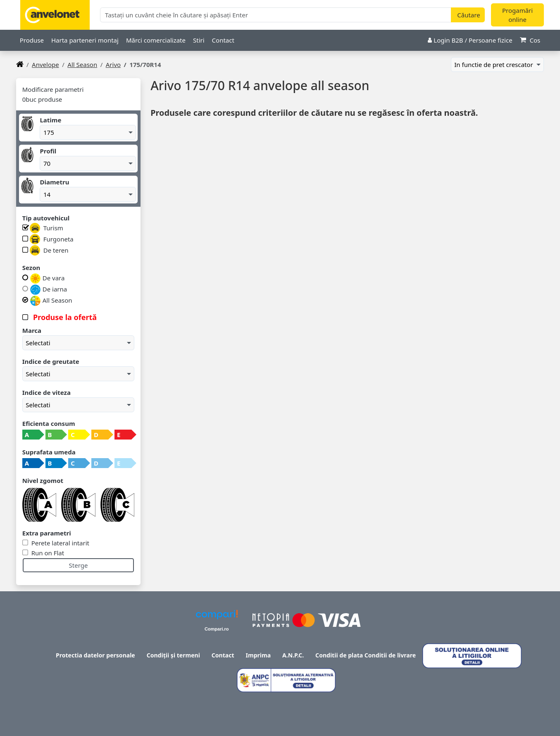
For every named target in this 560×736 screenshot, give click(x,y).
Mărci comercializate (156, 40)
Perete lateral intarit (60, 543)
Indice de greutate (51, 361)
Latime (50, 120)
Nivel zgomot (43, 480)
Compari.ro (217, 629)
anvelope (45, 65)
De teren (49, 250)
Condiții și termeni (173, 655)
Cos (530, 40)
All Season (82, 65)
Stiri (199, 40)
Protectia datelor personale (95, 655)
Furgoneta (52, 239)
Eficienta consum (49, 423)
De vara (48, 278)
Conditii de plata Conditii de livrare (366, 655)
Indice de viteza (46, 392)
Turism (46, 228)
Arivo (113, 65)
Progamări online (517, 15)
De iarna (49, 290)
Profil (48, 151)
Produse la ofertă (64, 317)
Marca (32, 330)
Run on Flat (47, 553)
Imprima (259, 655)
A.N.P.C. (293, 655)
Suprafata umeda (49, 452)
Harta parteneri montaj (85, 40)
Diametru (54, 182)
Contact (223, 40)
